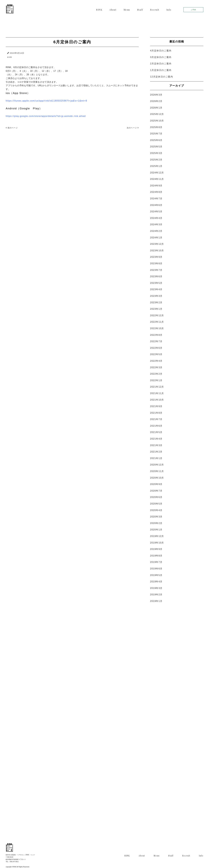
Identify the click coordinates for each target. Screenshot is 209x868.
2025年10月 (157, 121)
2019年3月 (156, 588)
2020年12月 (157, 465)
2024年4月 (156, 218)
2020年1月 (156, 530)
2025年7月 (156, 134)
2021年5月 (156, 432)
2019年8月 (156, 556)
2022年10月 (157, 328)
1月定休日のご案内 (161, 70)
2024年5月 (156, 212)
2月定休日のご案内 (161, 64)
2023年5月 (156, 283)
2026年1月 (156, 108)
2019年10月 (157, 543)
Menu (127, 10)
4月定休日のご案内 (161, 51)
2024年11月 (157, 179)
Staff (140, 10)
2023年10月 (157, 251)
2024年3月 (156, 224)
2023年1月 (156, 309)
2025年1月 (156, 166)
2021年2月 (156, 452)
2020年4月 (156, 510)
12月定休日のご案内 (162, 77)
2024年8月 (156, 192)
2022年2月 (156, 374)
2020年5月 (156, 504)
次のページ (133, 128)
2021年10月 (157, 400)
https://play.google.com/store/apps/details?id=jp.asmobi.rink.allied (46, 116)
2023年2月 (156, 303)
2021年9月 (156, 406)
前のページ (12, 128)
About (113, 10)
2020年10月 (157, 478)
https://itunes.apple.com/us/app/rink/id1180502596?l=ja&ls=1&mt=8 (46, 101)
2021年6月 (156, 426)
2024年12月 (157, 173)
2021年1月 (156, 458)
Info (169, 10)
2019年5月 (156, 575)
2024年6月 (156, 205)
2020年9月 (156, 484)
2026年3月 (156, 95)
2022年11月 (157, 322)
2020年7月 (156, 491)
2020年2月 (156, 523)
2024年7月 (156, 199)
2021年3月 (156, 445)
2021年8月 (156, 413)
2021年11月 (157, 393)
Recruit (155, 10)
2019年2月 (156, 595)
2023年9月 (156, 257)
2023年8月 (156, 263)
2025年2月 (156, 160)
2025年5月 (156, 147)
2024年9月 (156, 186)
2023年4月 (156, 289)
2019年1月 (156, 601)
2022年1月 (156, 380)
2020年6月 (156, 497)
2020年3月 (156, 517)
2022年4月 (156, 361)
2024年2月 (156, 231)
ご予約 (193, 10)
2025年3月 (156, 153)
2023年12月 (157, 244)
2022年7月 (156, 341)
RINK (99, 10)
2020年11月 (157, 471)
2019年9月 (156, 549)
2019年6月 (156, 569)
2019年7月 (156, 562)
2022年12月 (157, 315)
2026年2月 (156, 101)
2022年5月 (156, 354)
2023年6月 (156, 276)
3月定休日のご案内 (161, 57)
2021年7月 (156, 419)
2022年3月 (156, 367)
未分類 (9, 57)
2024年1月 (156, 238)
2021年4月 (156, 439)
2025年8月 (156, 127)
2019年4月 (156, 582)
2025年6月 (156, 140)
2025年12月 (157, 114)
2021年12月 (157, 387)
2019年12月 (157, 536)
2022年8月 (156, 335)
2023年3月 (156, 296)
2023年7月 (156, 270)
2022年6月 (156, 348)
